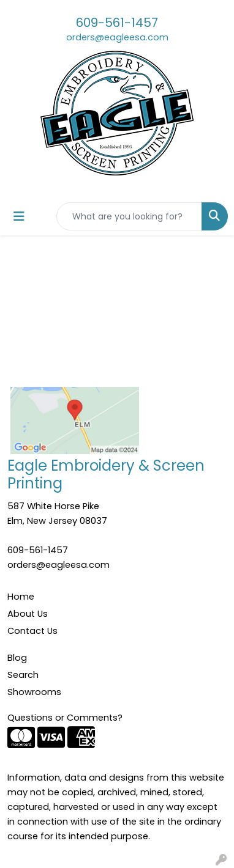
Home (21, 597)
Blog (17, 658)
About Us (28, 614)
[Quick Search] (129, 216)
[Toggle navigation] (19, 216)
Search (23, 675)
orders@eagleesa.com (117, 37)
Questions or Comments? (65, 718)
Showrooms (34, 692)
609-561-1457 (117, 23)
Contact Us (32, 631)
